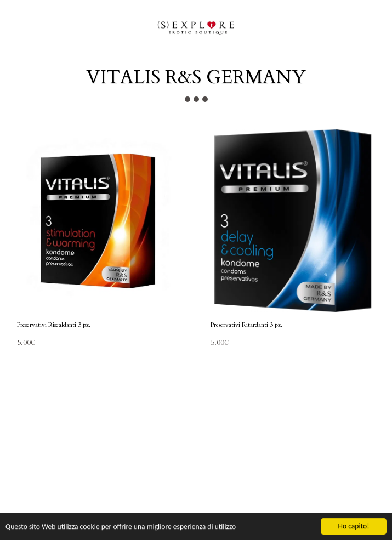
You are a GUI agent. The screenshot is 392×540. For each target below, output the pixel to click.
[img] (100, 221)
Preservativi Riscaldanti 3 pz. (54, 325)
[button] (12, 27)
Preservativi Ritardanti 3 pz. (246, 325)
